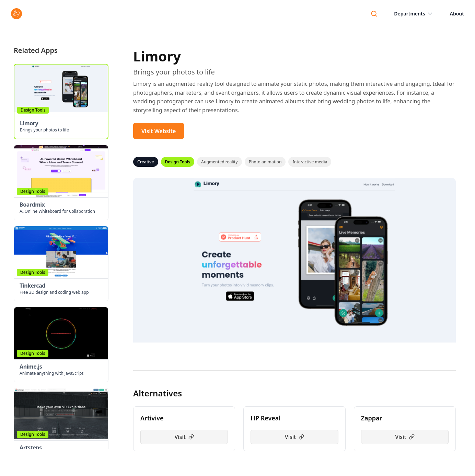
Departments (414, 14)
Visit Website (159, 131)
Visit (184, 437)
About (457, 14)
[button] (61, 102)
